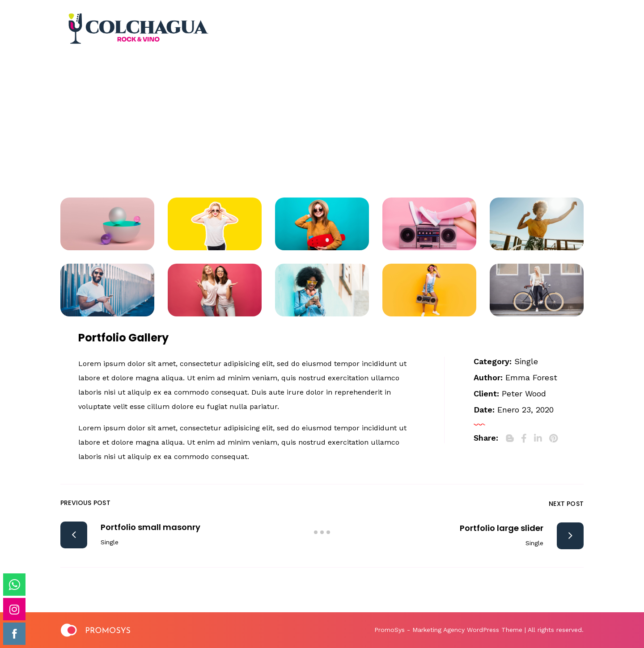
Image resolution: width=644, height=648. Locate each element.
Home (234, 125)
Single (526, 361)
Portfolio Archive (302, 125)
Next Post (566, 504)
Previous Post (85, 503)
